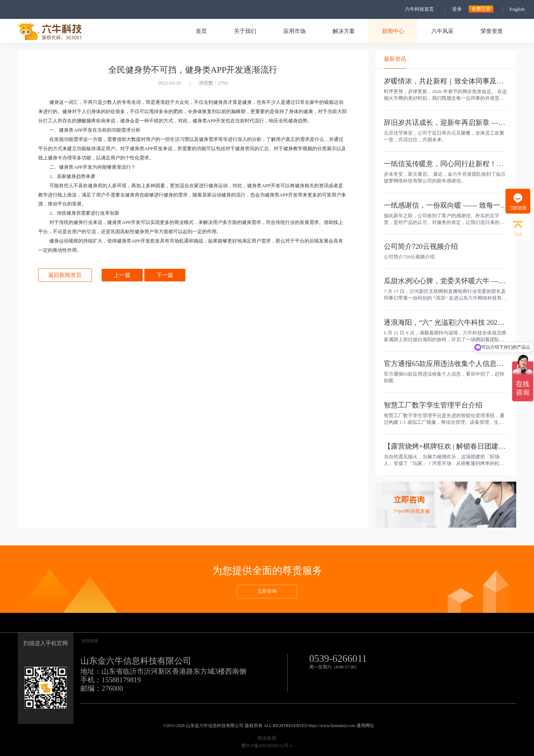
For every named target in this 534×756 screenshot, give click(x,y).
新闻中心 (393, 31)
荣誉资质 (492, 31)
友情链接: (90, 641)
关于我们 (245, 31)
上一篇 (122, 275)
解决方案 (344, 31)
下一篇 (165, 275)
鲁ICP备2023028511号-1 (267, 745)
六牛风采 (442, 31)
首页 (201, 31)
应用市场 (294, 31)
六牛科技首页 (419, 9)
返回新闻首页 (65, 275)
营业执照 (267, 738)
